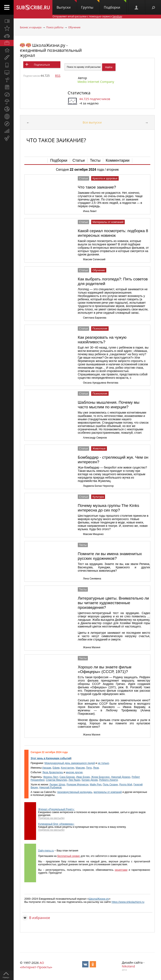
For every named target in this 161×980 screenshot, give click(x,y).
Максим (80, 768)
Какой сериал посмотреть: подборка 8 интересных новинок (113, 233)
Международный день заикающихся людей (70, 763)
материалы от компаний (108, 792)
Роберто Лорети (108, 780)
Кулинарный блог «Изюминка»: (56, 824)
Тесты (95, 160)
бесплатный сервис (69, 856)
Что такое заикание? (97, 187)
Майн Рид (95, 785)
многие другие (74, 772)
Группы (90, 5)
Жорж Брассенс (100, 777)
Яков (96, 768)
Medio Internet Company (96, 82)
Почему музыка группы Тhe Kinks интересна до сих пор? (108, 508)
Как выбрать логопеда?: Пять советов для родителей (113, 281)
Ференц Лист (51, 777)
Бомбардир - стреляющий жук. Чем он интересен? (113, 460)
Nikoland (128, 966)
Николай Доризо (121, 777)
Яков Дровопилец (53, 772)
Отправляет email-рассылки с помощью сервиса (87, 16)
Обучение (74, 27)
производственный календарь (75, 792)
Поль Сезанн (110, 785)
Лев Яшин (74, 780)
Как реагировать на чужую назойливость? (102, 340)
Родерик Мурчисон (77, 785)
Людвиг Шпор (57, 785)
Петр (89, 768)
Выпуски (67, 5)
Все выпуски (92, 122)
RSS (58, 75)
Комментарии (118, 160)
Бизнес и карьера (31, 27)
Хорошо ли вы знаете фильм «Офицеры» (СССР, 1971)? (105, 669)
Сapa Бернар (67, 777)
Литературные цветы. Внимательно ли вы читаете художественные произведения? (113, 603)
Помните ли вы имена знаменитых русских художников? (110, 556)
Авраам (47, 768)
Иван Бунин (83, 777)
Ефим (56, 768)
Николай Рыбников (51, 787)
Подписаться (42, 65)
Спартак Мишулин (56, 780)
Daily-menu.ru (46, 851)
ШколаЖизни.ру (99, 899)
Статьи (79, 160)
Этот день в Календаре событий (51, 758)
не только (103, 763)
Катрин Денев (90, 780)
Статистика (79, 93)
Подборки (115, 5)
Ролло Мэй (126, 785)
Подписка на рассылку (51, 818)
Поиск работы (55, 27)
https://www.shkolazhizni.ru (128, 902)
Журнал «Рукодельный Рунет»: (56, 809)
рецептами (121, 870)
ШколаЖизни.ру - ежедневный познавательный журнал (51, 50)
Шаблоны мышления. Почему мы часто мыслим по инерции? (109, 405)
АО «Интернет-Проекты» (36, 965)
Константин (68, 768)
